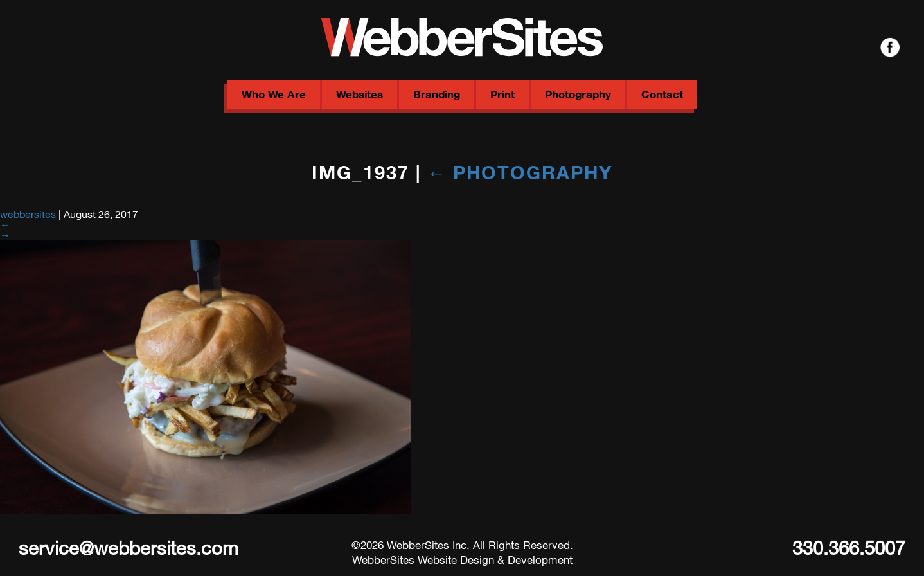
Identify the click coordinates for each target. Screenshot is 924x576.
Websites (360, 94)
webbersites (28, 214)
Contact (662, 94)
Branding (437, 94)
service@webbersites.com (129, 547)
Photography (578, 94)
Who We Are (274, 94)
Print (502, 94)
